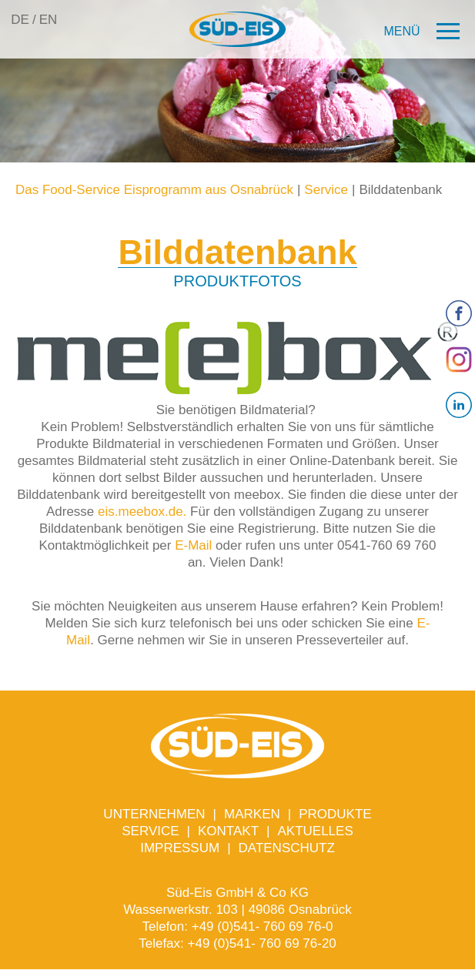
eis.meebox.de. (142, 512)
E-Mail (193, 545)
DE (20, 20)
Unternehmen (154, 814)
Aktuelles (315, 831)
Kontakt (228, 831)
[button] (422, 33)
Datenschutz (287, 848)
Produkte (335, 814)
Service (326, 190)
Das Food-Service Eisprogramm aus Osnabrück (154, 190)
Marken (252, 814)
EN (49, 20)
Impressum (180, 848)
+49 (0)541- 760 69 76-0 (263, 926)
